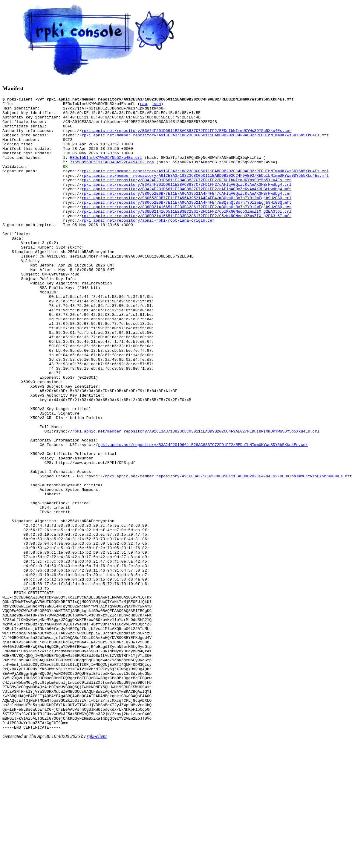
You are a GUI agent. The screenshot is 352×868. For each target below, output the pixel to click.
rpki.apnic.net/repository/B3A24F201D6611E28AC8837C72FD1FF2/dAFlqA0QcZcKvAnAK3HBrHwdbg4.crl (186, 202)
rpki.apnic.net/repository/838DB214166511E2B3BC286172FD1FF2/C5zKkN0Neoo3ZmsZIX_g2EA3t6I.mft (186, 240)
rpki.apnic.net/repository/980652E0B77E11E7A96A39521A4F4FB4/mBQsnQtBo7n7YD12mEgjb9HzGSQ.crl (186, 218)
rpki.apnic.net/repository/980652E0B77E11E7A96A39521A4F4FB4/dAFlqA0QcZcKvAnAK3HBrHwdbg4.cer (186, 213)
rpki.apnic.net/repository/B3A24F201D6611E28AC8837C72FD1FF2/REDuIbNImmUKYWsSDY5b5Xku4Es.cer (186, 138)
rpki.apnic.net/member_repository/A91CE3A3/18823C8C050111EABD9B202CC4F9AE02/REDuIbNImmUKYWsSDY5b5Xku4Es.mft (205, 143)
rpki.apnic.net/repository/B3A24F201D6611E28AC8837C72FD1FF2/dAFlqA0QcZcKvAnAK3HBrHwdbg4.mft (186, 208)
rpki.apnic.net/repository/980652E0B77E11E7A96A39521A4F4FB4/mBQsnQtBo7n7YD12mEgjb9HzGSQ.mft (186, 224)
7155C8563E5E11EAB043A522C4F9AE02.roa (112, 175)
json (156, 105)
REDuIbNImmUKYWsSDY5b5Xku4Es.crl (106, 170)
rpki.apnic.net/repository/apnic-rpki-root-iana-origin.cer (148, 245)
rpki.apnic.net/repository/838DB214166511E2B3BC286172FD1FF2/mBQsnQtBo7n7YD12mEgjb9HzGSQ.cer (186, 229)
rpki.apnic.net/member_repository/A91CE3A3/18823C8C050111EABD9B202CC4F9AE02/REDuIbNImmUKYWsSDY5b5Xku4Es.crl (205, 186)
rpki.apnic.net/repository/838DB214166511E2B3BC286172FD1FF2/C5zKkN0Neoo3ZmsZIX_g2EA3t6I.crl (186, 234)
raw (143, 105)
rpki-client (97, 863)
